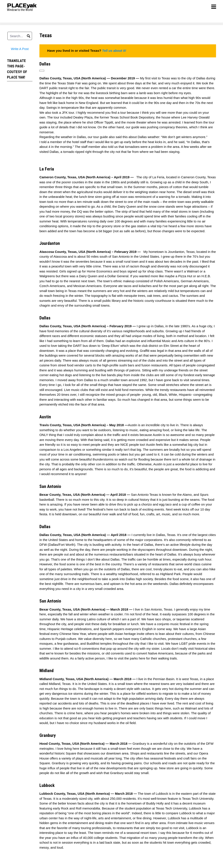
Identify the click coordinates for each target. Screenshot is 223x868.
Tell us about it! (114, 51)
